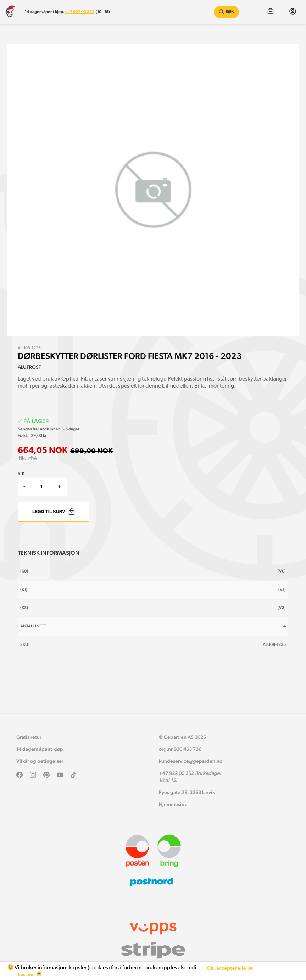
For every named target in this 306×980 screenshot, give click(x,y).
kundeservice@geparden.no (191, 761)
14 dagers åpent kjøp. (45, 12)
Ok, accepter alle (230, 968)
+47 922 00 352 (79, 12)
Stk (21, 474)
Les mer (30, 975)
